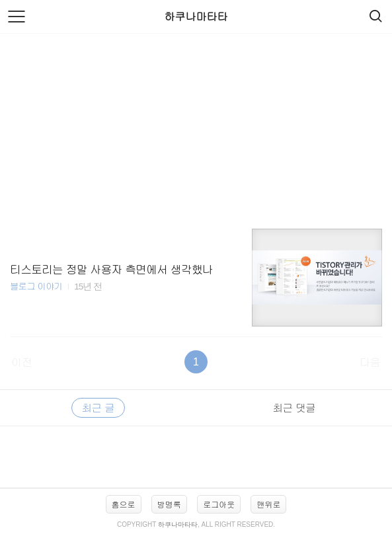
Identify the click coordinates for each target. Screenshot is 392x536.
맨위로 (268, 504)
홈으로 (124, 504)
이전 (22, 362)
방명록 (169, 504)
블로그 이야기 (36, 286)
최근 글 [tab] (98, 407)
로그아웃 (219, 504)
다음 (370, 362)
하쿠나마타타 (196, 16)
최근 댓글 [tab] (294, 407)
